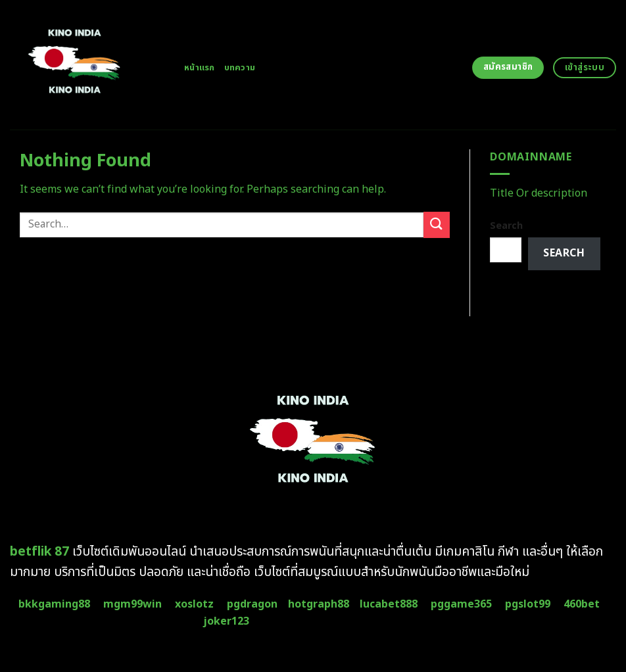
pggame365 (461, 604)
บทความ (240, 68)
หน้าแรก (200, 68)
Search (506, 226)
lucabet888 (389, 604)
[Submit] (437, 225)
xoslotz (194, 604)
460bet (582, 604)
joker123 (226, 621)
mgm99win (132, 604)
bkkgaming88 (54, 604)
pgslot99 (528, 604)
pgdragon (252, 604)
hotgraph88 (319, 604)
